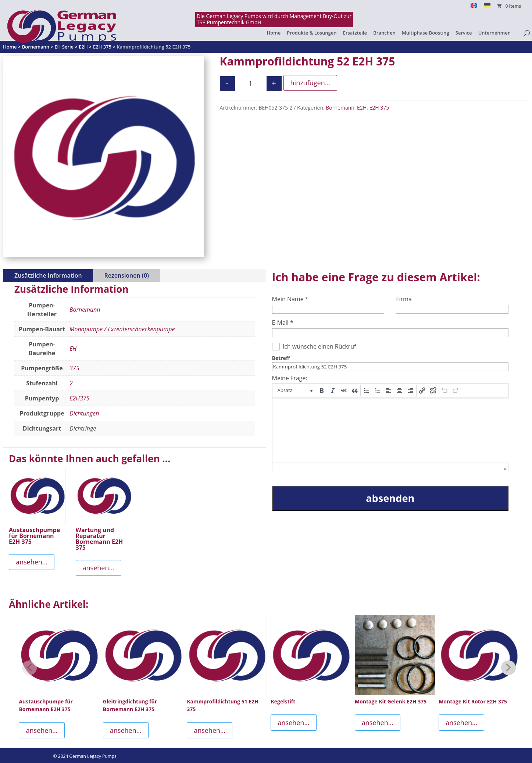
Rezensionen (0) (127, 275)
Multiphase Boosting (426, 33)
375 (74, 368)
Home (274, 33)
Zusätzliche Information (48, 275)
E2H (362, 108)
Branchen (384, 33)
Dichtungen (84, 413)
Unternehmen (494, 33)
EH (73, 349)
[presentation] (295, 391)
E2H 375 (379, 108)
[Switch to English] (474, 8)
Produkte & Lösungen (312, 33)
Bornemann (340, 108)
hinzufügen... (310, 83)
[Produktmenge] (251, 84)
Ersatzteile (355, 33)
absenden (390, 498)
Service (464, 33)
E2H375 (79, 398)
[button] (295, 391)
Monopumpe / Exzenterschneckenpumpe (122, 329)
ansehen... (32, 562)
